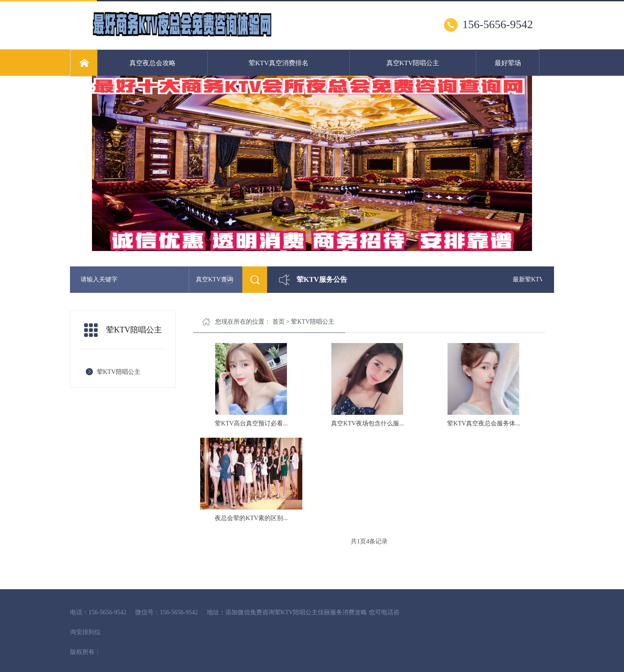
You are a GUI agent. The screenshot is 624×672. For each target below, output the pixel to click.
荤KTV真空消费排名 (279, 63)
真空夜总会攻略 (152, 63)
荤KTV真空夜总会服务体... (483, 423)
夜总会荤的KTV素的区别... (251, 518)
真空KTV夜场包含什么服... (367, 423)
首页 (279, 322)
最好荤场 (508, 63)
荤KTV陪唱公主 (119, 372)
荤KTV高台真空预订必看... (251, 423)
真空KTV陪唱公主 (413, 63)
